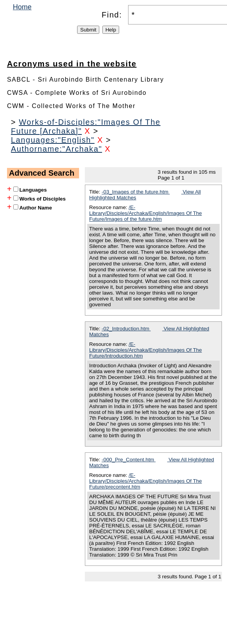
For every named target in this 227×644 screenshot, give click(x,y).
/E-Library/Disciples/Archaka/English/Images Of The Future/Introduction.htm (145, 350)
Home (22, 7)
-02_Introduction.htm (126, 329)
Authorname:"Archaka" (56, 149)
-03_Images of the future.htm (136, 192)
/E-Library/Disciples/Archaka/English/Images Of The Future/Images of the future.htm (145, 213)
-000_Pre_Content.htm (129, 460)
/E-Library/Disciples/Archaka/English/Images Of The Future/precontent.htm (145, 481)
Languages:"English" (53, 140)
